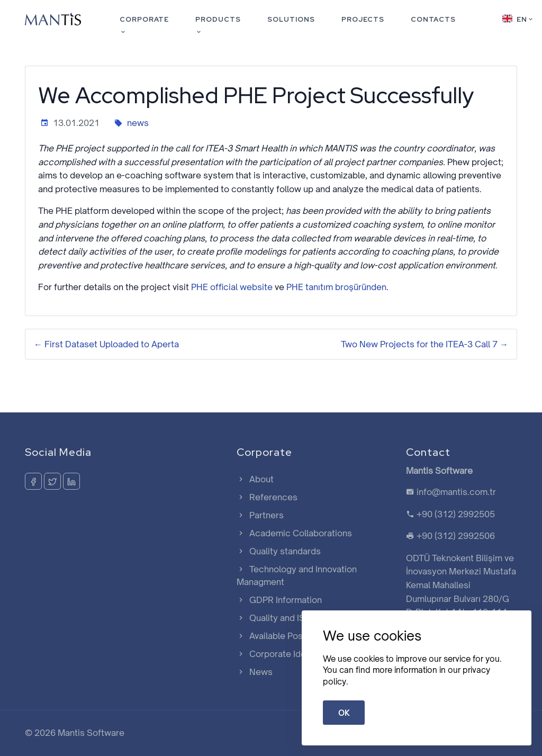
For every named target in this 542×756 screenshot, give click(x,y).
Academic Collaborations (294, 533)
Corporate (144, 26)
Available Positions (281, 636)
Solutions (291, 19)
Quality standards (279, 551)
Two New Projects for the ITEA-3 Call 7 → (424, 344)
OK (344, 713)
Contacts (433, 19)
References (267, 497)
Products (218, 26)
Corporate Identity (280, 654)
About (255, 479)
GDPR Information (279, 600)
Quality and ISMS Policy (291, 618)
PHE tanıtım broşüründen (336, 287)
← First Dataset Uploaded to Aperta (106, 344)
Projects (363, 19)
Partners (260, 515)
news (138, 123)
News (255, 672)
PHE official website (232, 287)
